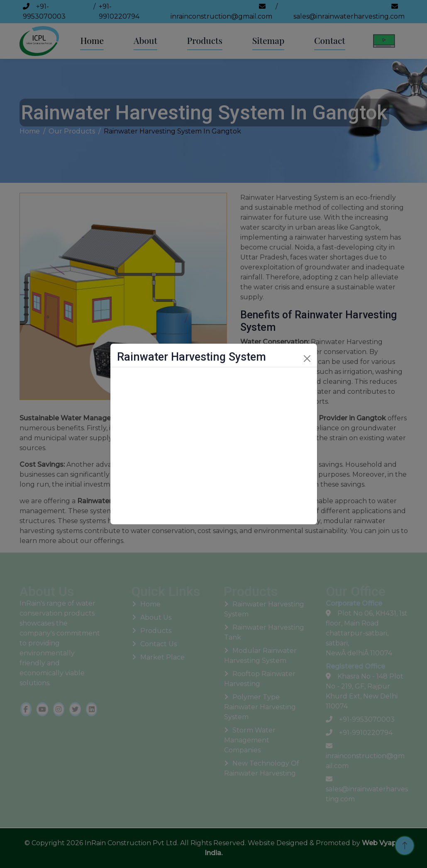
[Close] (307, 359)
